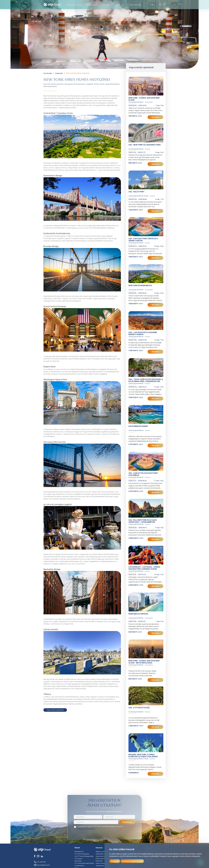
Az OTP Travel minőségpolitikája (84, 856)
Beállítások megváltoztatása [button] (132, 861)
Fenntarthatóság (79, 866)
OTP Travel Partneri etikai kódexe (84, 863)
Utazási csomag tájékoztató (104, 863)
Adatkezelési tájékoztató (86, 829)
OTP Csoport (78, 859)
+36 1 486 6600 (40, 862)
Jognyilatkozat (100, 866)
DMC (152, 5)
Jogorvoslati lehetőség (102, 856)
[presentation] (105, 835)
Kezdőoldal (48, 73)
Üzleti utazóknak (135, 5)
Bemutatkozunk (79, 852)
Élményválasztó (92, 5)
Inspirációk (106, 5)
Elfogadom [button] (115, 861)
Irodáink (117, 5)
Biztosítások (99, 861)
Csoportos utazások (74, 5)
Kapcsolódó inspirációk (55, 710)
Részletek (155, 117)
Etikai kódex (78, 861)
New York (47, 96)
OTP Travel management (82, 854)
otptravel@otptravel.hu (42, 865)
